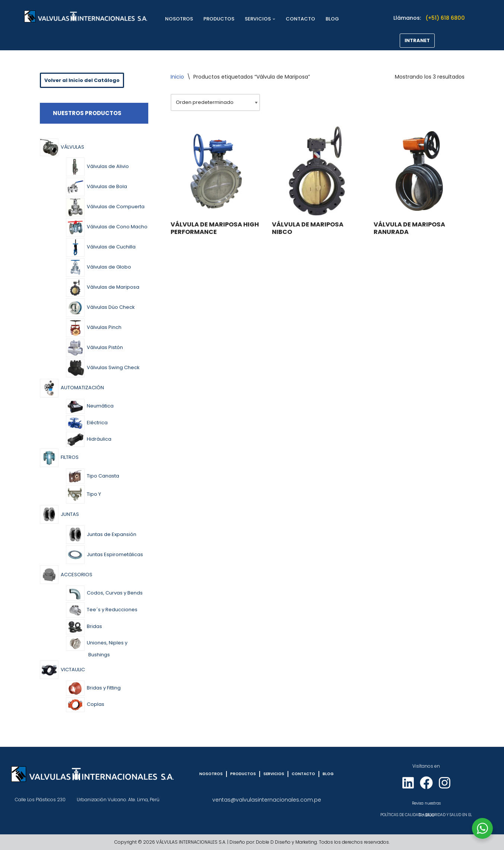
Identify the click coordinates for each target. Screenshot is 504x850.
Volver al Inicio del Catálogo (82, 80)
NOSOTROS (179, 19)
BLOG (332, 19)
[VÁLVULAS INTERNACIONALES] (86, 16)
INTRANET (417, 40)
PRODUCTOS (219, 19)
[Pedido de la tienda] (215, 102)
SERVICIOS (274, 774)
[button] (274, 19)
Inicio (177, 77)
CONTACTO (300, 19)
